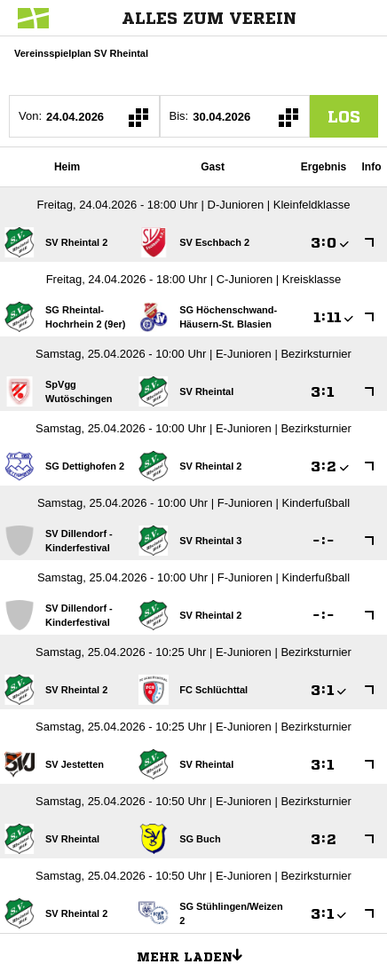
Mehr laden (196, 954)
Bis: (179, 116)
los (344, 116)
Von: (30, 116)
